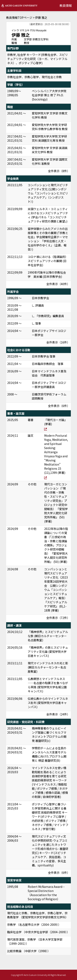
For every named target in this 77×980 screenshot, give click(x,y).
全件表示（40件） (58, 284)
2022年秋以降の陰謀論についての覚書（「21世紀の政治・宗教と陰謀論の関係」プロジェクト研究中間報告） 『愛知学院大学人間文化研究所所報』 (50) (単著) (56, 545)
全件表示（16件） (58, 342)
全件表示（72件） (58, 618)
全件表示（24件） (58, 714)
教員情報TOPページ (19, 18)
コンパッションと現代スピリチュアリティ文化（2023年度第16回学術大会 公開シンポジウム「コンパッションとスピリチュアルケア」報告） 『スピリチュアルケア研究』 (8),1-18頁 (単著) (56, 590)
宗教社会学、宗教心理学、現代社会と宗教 (34, 77)
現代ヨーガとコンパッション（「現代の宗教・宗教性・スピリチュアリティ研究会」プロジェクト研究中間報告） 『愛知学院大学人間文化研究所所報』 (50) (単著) (56, 503)
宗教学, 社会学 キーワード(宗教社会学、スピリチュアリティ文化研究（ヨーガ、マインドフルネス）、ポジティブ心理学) (37, 59)
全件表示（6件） (59, 406)
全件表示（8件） (59, 171)
